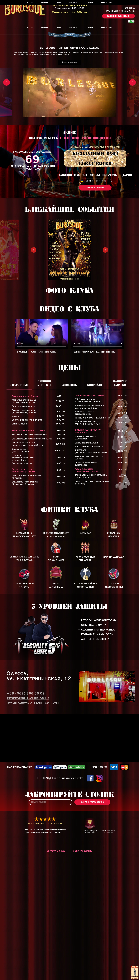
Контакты (106, 28)
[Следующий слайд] (132, 92)
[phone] (50, 906)
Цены (59, 28)
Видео (44, 28)
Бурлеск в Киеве (56, 955)
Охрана (89, 28)
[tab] (19, 490)
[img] (56, 629)
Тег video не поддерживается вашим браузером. (41, 438)
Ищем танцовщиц (83, 955)
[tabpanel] (69, 545)
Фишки (73, 28)
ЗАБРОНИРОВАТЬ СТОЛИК (92, 906)
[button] (118, 16)
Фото (30, 28)
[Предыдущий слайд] (7, 92)
